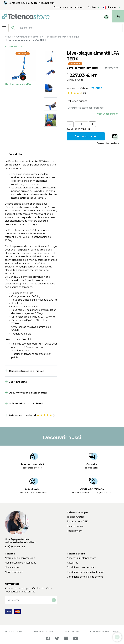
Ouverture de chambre (29, 37)
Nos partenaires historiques (21, 563)
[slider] (75, 93)
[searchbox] (70, 28)
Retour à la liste (15, 47)
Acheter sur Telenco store (81, 558)
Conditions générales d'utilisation (85, 572)
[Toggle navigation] (4, 28)
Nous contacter (14, 572)
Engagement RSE (77, 522)
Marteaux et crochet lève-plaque (62, 37)
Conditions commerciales (81, 567)
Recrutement (75, 531)
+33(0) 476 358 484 (43, 3)
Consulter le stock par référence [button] (86, 108)
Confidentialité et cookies (105, 632)
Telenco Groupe (76, 517)
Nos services (12, 567)
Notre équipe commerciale (20, 558)
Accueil (9, 37)
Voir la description (108, 114)
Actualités (72, 563)
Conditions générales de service (85, 577)
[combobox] (66, 28)
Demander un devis (108, 143)
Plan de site (72, 632)
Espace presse (75, 526)
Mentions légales (44, 632)
